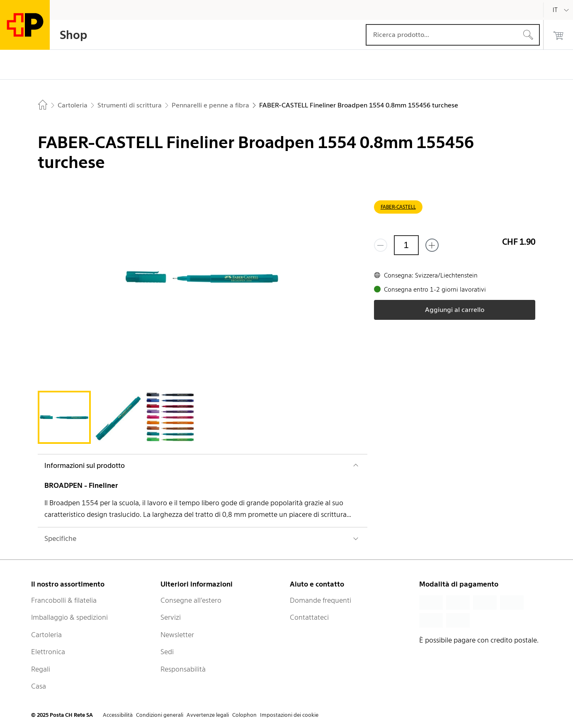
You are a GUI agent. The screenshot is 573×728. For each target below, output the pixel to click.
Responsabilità (183, 669)
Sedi (167, 652)
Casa (39, 686)
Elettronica (48, 652)
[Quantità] (406, 245)
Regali (41, 669)
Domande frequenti (320, 600)
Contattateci (309, 617)
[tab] (64, 417)
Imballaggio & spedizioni (69, 617)
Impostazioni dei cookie (289, 715)
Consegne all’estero (191, 600)
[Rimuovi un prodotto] (381, 245)
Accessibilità (118, 715)
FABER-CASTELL (398, 207)
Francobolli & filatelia (64, 600)
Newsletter (177, 635)
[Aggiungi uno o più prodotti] (432, 245)
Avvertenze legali (208, 715)
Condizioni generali (160, 715)
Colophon (244, 715)
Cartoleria (46, 635)
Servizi (171, 617)
